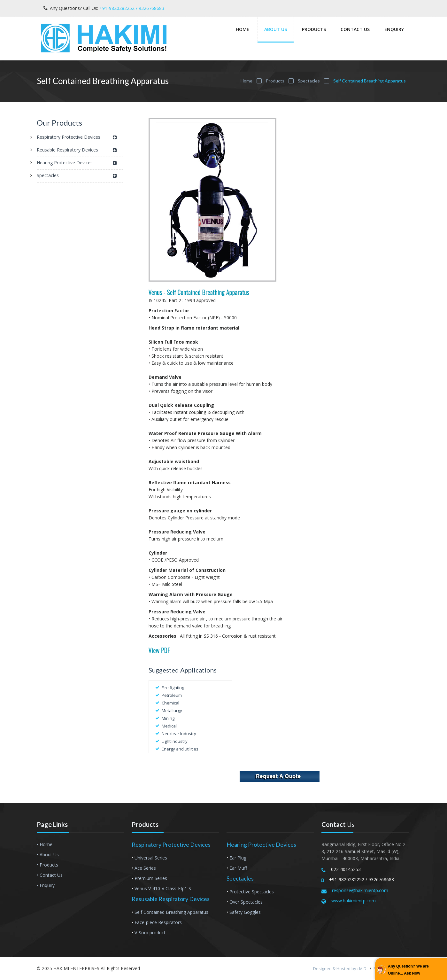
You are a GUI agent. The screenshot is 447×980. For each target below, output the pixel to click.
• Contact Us (50, 875)
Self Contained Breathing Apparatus (171, 912)
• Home (45, 844)
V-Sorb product (150, 933)
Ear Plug (238, 858)
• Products (47, 865)
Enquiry (394, 29)
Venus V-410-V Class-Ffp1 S (163, 888)
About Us (276, 29)
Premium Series (151, 878)
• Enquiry (46, 885)
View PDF (159, 650)
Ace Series (145, 868)
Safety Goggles (245, 912)
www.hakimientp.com (354, 901)
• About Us (48, 855)
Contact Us (355, 29)
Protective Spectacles (252, 892)
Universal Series (151, 858)
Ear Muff (238, 868)
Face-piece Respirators (158, 922)
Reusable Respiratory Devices (77, 150)
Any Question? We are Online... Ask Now (408, 970)
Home (243, 29)
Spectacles (309, 81)
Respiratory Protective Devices (77, 138)
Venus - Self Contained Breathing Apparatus (199, 292)
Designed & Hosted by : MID (340, 968)
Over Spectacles (246, 902)
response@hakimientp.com (360, 890)
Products (314, 29)
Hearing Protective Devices (77, 163)
